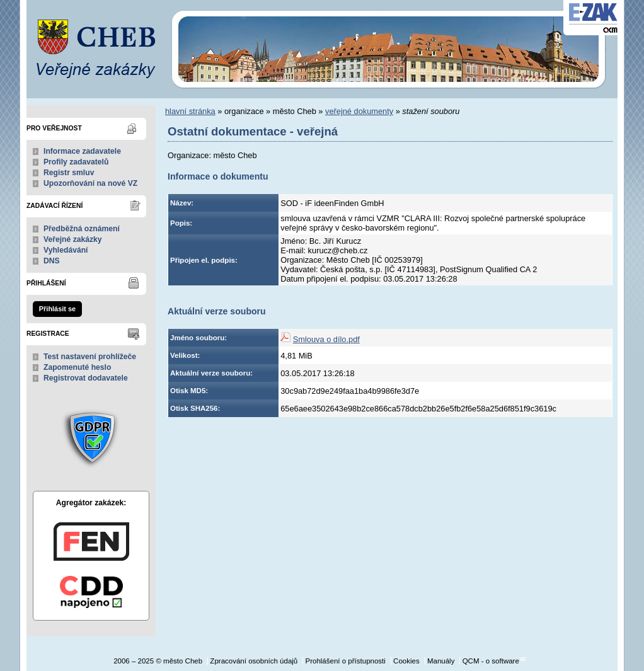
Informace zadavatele (82, 151)
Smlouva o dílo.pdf (326, 339)
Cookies (406, 661)
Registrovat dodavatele (86, 378)
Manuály (441, 661)
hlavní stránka (190, 111)
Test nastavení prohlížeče (90, 357)
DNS (52, 261)
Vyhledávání (66, 250)
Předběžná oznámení (82, 229)
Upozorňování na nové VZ (90, 183)
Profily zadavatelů (76, 162)
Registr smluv (69, 173)
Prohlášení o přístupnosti (345, 661)
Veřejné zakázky (73, 239)
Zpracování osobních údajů (254, 661)
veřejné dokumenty (359, 111)
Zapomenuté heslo (77, 367)
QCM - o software (491, 661)
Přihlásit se (57, 309)
